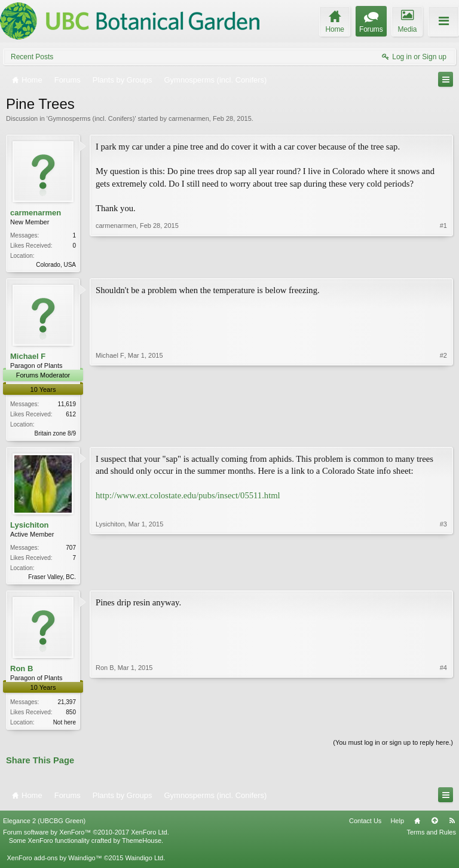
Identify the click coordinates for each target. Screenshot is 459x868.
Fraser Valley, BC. (52, 579)
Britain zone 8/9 (56, 435)
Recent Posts (32, 57)
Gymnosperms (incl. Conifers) (91, 118)
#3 (443, 577)
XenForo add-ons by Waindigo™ (54, 862)
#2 (443, 433)
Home (417, 826)
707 (71, 550)
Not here (65, 726)
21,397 (67, 706)
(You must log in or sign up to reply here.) (393, 747)
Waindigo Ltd (144, 862)
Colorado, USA (56, 265)
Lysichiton (30, 527)
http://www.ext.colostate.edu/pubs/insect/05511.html (188, 498)
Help (397, 826)
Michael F (28, 357)
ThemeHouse (142, 845)
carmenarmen (189, 118)
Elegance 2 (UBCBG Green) (44, 826)
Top (434, 826)
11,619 (67, 405)
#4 (443, 724)
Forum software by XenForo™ (86, 837)
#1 (443, 263)
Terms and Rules (431, 837)
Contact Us (365, 826)
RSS (452, 826)
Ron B (22, 672)
